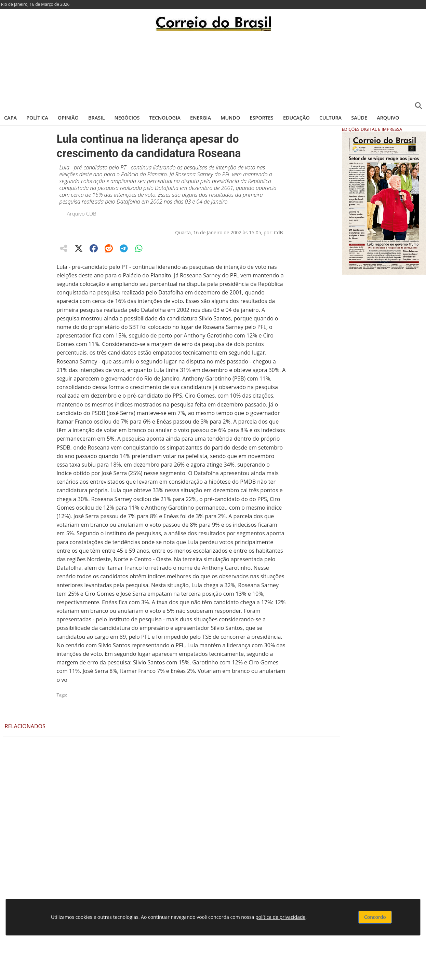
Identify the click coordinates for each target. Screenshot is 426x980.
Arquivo (388, 118)
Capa (10, 118)
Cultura (330, 118)
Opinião (68, 118)
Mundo (230, 118)
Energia (201, 118)
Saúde (359, 118)
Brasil (96, 118)
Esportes (261, 118)
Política (37, 118)
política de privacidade (280, 917)
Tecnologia (165, 118)
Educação (296, 118)
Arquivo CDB (82, 213)
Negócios (127, 118)
